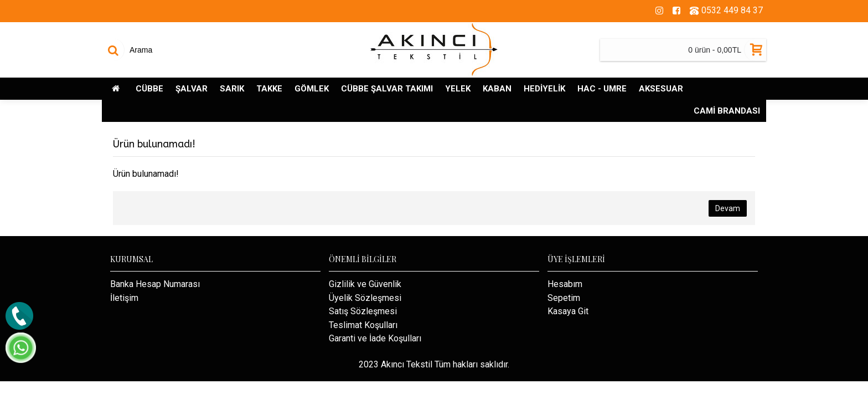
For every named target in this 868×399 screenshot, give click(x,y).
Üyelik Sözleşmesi (365, 298)
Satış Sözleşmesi (363, 311)
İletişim (124, 298)
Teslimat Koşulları (363, 325)
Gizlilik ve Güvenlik (365, 284)
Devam (728, 208)
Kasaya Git (568, 311)
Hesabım (565, 284)
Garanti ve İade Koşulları (375, 338)
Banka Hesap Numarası (155, 284)
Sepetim (564, 298)
